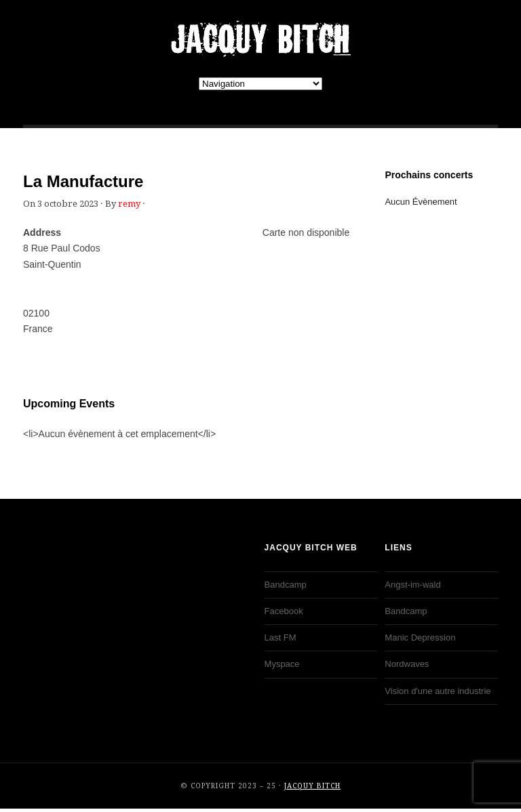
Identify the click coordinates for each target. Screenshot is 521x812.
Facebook (284, 611)
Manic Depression (420, 637)
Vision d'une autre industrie (438, 691)
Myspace (282, 664)
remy (129, 204)
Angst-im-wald (412, 585)
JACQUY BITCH (261, 39)
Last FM (281, 637)
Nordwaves (407, 664)
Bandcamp (286, 585)
